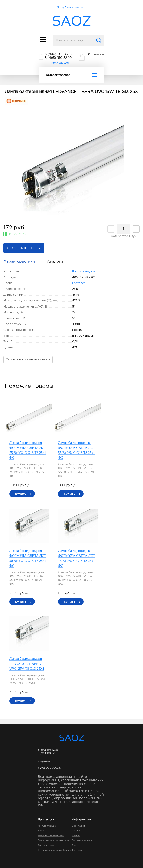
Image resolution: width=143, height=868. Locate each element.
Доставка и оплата (82, 840)
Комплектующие (47, 826)
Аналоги (55, 262)
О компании (78, 826)
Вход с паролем (74, 7)
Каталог (76, 831)
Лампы (41, 831)
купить (21, 494)
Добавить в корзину (24, 248)
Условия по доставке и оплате (28, 359)
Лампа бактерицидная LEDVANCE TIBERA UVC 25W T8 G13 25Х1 (27, 664)
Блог (74, 845)
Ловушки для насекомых (51, 835)
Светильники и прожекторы (53, 840)
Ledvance (79, 283)
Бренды (76, 835)
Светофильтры (46, 845)
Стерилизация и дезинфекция (54, 850)
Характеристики (19, 262)
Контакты (77, 850)
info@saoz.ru (60, 63)
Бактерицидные (84, 272)
